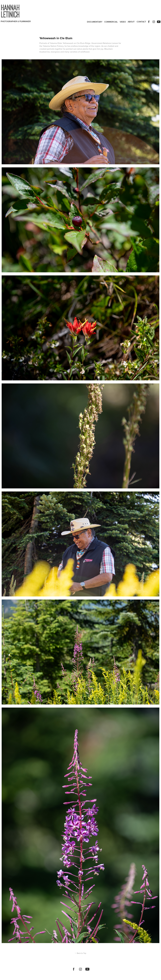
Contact (141, 22)
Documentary (95, 22)
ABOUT (131, 22)
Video (123, 22)
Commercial (111, 22)
